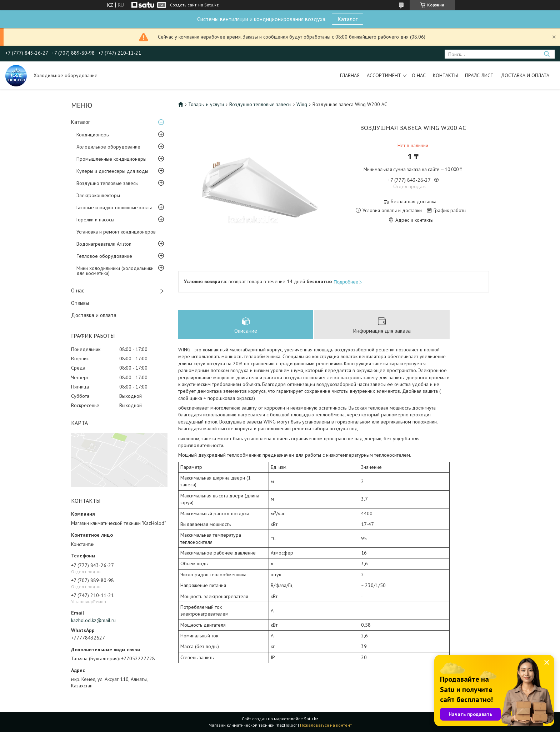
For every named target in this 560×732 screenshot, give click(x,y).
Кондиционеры (93, 135)
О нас (419, 75)
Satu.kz (311, 719)
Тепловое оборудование (104, 256)
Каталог (347, 19)
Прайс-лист (479, 75)
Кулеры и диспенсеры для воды (112, 171)
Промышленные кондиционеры (111, 159)
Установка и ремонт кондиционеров (116, 232)
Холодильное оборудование (108, 147)
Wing (302, 104)
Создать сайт (183, 5)
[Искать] (547, 54)
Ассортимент (384, 75)
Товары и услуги (206, 104)
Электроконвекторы (98, 195)
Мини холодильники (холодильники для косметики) (115, 271)
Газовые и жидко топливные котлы (114, 207)
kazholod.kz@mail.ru (93, 620)
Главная (350, 75)
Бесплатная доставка (414, 202)
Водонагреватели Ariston (104, 244)
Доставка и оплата (525, 75)
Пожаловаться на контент (326, 725)
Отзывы (80, 303)
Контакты (445, 75)
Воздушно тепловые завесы (107, 183)
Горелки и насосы (95, 220)
